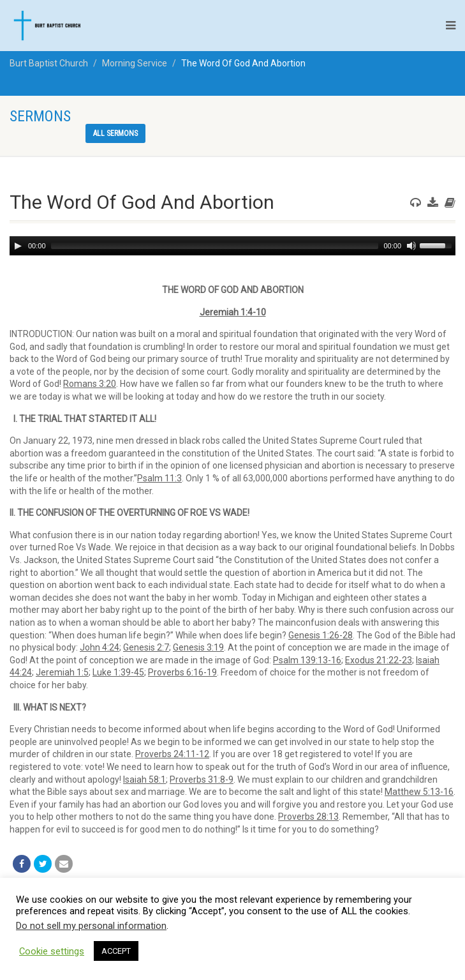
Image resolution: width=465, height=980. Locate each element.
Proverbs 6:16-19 (182, 672)
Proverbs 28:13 (308, 817)
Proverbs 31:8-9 (202, 780)
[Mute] (411, 246)
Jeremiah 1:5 (62, 672)
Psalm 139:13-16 (307, 660)
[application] (232, 246)
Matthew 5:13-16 (419, 792)
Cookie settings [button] (52, 951)
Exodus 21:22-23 (379, 660)
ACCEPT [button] (116, 951)
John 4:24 (100, 647)
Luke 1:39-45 (118, 672)
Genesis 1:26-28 (321, 635)
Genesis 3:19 (198, 647)
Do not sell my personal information (91, 926)
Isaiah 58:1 (144, 780)
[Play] (18, 246)
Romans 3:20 (90, 384)
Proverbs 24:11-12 (172, 754)
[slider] (215, 246)
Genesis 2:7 (146, 647)
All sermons (115, 133)
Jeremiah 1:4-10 (233, 312)
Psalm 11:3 (159, 478)
